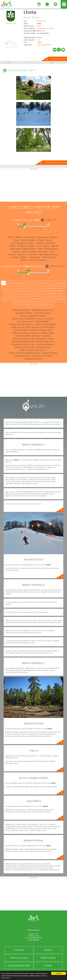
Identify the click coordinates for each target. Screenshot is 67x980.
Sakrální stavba (47, 304)
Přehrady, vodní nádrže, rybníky (25, 288)
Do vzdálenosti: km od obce (25, 220)
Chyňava (53, 237)
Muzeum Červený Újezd (43, 327)
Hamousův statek (42, 313)
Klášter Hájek (48, 333)
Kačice (31, 243)
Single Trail (60, 299)
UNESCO (44, 283)
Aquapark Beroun (45, 344)
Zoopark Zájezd (49, 353)
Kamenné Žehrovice (45, 243)
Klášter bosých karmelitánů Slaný (25, 353)
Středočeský (41, 21)
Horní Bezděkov (19, 243)
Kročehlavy (22, 246)
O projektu (19, 950)
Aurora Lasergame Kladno (33, 316)
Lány (39, 246)
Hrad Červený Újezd (21, 327)
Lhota (30, 12)
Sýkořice (22, 254)
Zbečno (24, 260)
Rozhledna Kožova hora (43, 310)
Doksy (16, 240)
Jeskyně (16, 299)
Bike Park (49, 299)
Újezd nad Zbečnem (49, 254)
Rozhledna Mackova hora (41, 330)
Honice (49, 240)
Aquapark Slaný (43, 347)
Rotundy (6, 299)
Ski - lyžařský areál (58, 283)
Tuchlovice (32, 254)
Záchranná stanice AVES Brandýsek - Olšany (33, 339)
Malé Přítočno (29, 249)
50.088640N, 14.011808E (45, 28)
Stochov (12, 254)
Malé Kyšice (15, 249)
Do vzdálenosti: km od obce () (23, 266)
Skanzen (7, 288)
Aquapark (34, 283)
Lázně (25, 299)
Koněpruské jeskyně (34, 359)
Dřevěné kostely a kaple (53, 294)
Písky (40, 249)
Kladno (39, 26)
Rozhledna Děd (22, 336)
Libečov (46, 246)
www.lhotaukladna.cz (44, 45)
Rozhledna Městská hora (24, 344)
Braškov (19, 237)
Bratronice (30, 237)
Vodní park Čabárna (41, 336)
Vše (4, 283)
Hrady (19, 294)
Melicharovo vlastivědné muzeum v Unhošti (33, 319)
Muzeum (18, 304)
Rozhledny (9, 294)
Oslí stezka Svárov (25, 321)
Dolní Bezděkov (28, 240)
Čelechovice (42, 237)
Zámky (27, 294)
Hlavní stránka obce (59, 59)
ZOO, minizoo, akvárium (17, 283)
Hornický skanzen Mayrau (21, 324)
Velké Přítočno (49, 257)
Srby (52, 252)
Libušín (55, 246)
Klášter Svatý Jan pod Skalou (33, 350)
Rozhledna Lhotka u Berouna (26, 333)
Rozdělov (33, 252)
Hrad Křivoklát (20, 330)
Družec (41, 240)
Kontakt (48, 965)
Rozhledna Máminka (25, 347)
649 (39, 40)
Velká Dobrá (34, 257)
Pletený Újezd (51, 249)
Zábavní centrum (31, 304)
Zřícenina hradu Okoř (41, 356)
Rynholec (43, 252)
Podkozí (16, 252)
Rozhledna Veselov (21, 310)
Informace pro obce (19, 958)
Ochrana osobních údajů (19, 965)
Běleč (11, 237)
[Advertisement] (33, 186)
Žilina (32, 260)
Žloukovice (41, 260)
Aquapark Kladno (24, 313)
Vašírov (23, 257)
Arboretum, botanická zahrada (52, 288)
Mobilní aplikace (48, 958)
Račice (24, 252)
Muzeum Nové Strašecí (46, 324)
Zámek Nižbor (42, 321)
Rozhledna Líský (22, 356)
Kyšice (32, 246)
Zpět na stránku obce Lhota (56, 163)
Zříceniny (37, 294)
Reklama (48, 950)
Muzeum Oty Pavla (45, 341)
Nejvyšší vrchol (36, 299)
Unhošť (15, 257)
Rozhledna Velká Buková (23, 341)
